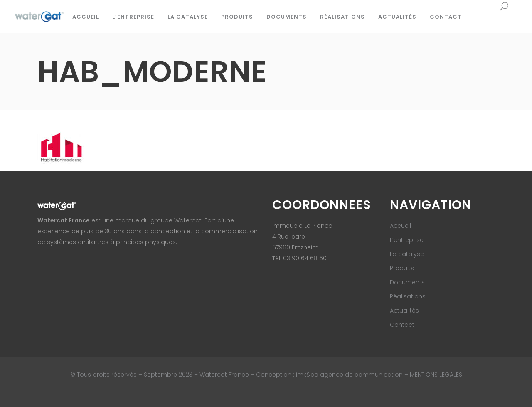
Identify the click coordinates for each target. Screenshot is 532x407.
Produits (402, 268)
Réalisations (408, 296)
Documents (407, 282)
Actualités (404, 311)
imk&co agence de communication (350, 375)
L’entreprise (407, 240)
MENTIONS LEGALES (436, 375)
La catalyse (407, 254)
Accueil (400, 226)
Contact (402, 325)
